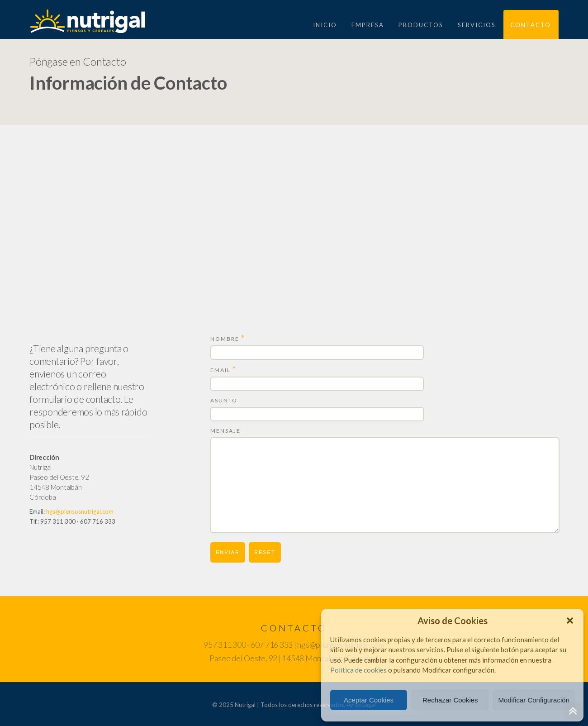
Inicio (325, 25)
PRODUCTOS (421, 25)
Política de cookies (358, 670)
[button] (570, 621)
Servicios (477, 25)
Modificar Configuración (534, 700)
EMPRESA (368, 25)
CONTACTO (531, 25)
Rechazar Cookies (450, 700)
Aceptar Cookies (369, 700)
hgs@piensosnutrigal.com (80, 511)
